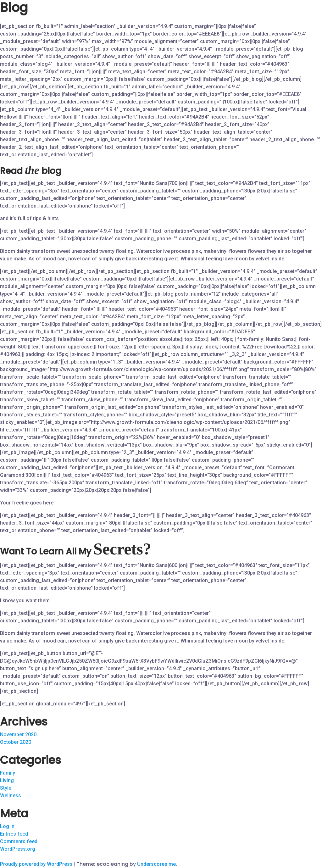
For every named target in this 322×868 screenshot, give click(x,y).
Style (6, 788)
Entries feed (14, 834)
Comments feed (19, 841)
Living (7, 780)
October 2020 (16, 742)
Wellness (11, 796)
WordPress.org (18, 849)
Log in (7, 826)
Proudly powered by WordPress (37, 864)
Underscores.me (156, 864)
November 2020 (18, 734)
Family (8, 773)
